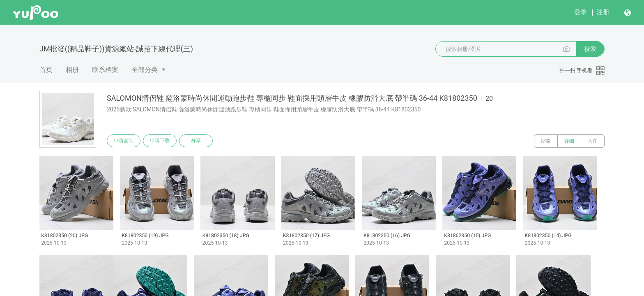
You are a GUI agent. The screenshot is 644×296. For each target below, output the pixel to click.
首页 (46, 70)
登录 (580, 12)
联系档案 (105, 70)
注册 (603, 12)
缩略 (546, 141)
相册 (72, 70)
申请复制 (124, 141)
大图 (593, 141)
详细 (569, 141)
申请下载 (161, 141)
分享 (198, 141)
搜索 (590, 49)
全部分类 (145, 70)
